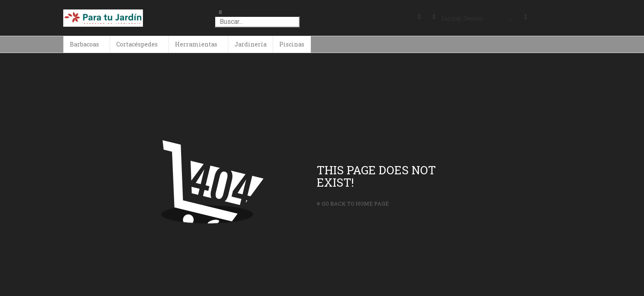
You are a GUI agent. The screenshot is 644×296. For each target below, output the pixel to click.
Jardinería (251, 44)
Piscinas (292, 44)
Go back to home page (353, 203)
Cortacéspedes (137, 44)
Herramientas (196, 44)
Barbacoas (84, 44)
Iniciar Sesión (462, 18)
